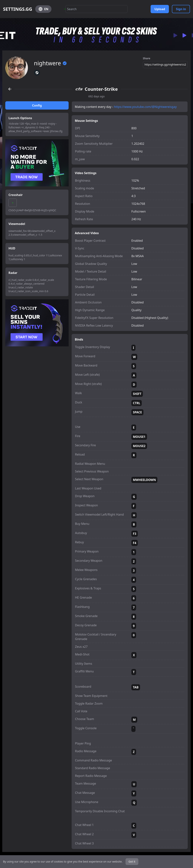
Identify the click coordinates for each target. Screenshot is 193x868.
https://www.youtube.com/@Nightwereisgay (145, 107)
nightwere (50, 63)
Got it (132, 862)
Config (37, 105)
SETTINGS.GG (18, 9)
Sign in (181, 9)
